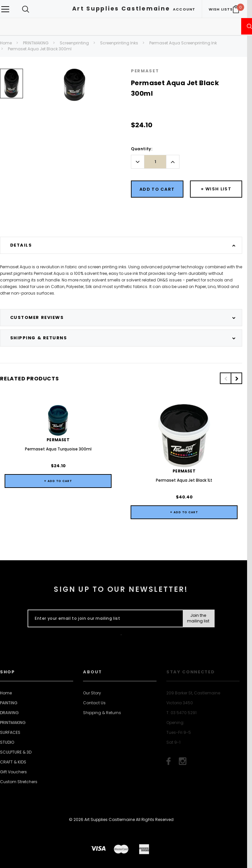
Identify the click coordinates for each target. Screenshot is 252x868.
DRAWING (9, 713)
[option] (11, 86)
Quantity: (142, 149)
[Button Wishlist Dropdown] (216, 189)
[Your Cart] (236, 9)
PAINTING (9, 703)
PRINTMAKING (36, 43)
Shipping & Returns (102, 713)
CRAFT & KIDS (13, 762)
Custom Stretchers (19, 782)
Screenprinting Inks (119, 43)
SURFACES (10, 732)
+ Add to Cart (58, 481)
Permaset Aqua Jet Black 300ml (40, 49)
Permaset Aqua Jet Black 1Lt (184, 480)
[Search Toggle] (26, 9)
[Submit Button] (198, 618)
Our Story (92, 693)
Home (6, 43)
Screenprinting (74, 43)
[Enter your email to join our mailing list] (104, 618)
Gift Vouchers (13, 772)
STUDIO (7, 742)
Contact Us (94, 703)
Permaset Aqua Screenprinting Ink (183, 43)
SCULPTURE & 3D (16, 752)
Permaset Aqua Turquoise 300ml (58, 449)
